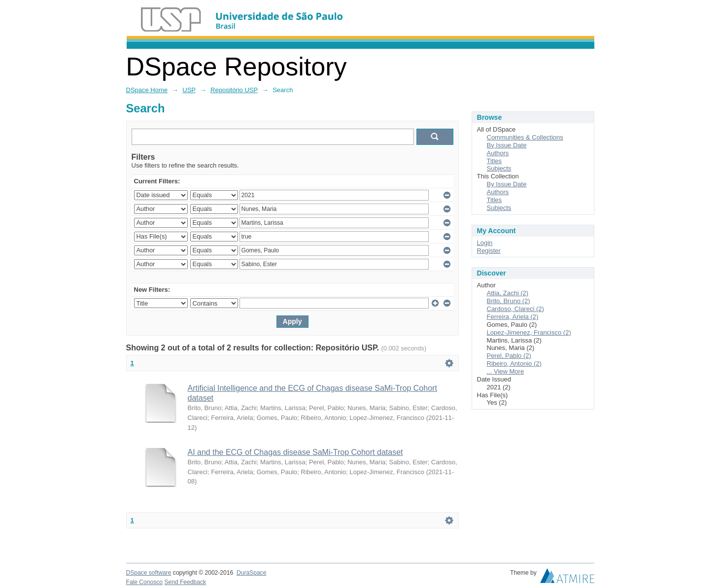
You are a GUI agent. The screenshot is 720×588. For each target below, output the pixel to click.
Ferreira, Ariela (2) (513, 317)
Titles (495, 161)
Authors (498, 153)
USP (189, 90)
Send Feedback (185, 582)
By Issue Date (507, 145)
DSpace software (149, 573)
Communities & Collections (525, 137)
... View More (506, 371)
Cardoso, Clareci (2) (515, 309)
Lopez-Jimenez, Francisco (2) (529, 332)
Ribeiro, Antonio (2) (514, 363)
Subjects (499, 168)
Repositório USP (234, 90)
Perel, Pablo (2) (509, 356)
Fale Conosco (145, 582)
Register (489, 251)
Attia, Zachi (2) (508, 293)
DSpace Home (147, 90)
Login (485, 243)
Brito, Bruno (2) (509, 301)
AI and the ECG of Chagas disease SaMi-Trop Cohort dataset (295, 452)
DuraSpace (251, 573)
